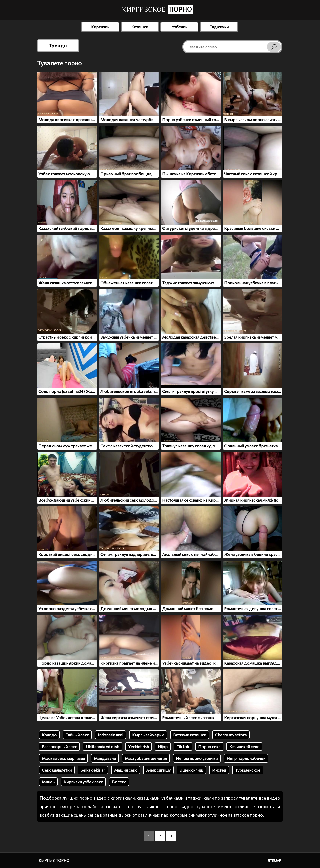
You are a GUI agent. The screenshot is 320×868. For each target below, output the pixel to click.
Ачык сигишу (158, 770)
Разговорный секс (59, 746)
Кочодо (49, 735)
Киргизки (100, 27)
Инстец (219, 770)
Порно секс (209, 746)
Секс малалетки (57, 770)
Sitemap (274, 861)
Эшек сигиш (191, 770)
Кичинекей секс (244, 746)
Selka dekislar (93, 770)
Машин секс (126, 770)
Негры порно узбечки (197, 758)
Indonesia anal (111, 735)
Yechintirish (139, 746)
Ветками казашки (190, 735)
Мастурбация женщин (146, 758)
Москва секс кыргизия (63, 758)
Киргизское (157, 9)
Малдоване (105, 758)
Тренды (58, 46)
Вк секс (119, 782)
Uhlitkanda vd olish (103, 746)
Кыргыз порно (54, 860)
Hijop (163, 746)
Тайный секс (77, 735)
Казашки (140, 27)
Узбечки (180, 27)
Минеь (48, 782)
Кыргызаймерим (148, 735)
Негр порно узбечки (246, 758)
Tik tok (183, 746)
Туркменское (248, 770)
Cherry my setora (231, 735)
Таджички (219, 27)
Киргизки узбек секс (83, 782)
